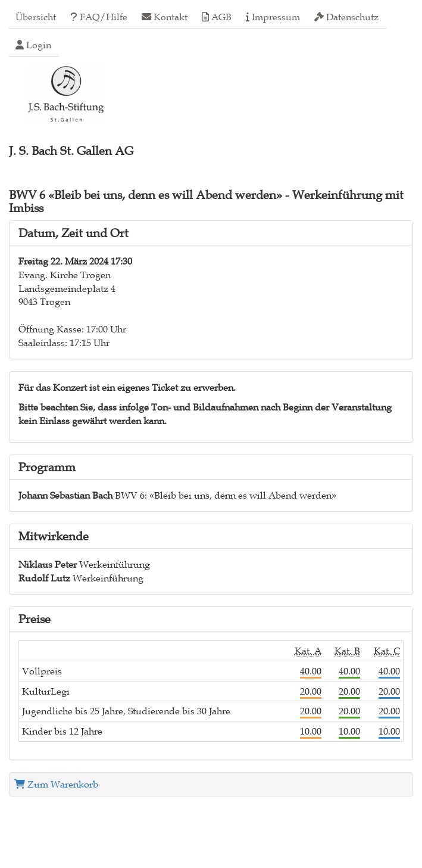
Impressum (273, 17)
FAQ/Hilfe (99, 17)
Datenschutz (346, 17)
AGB (217, 17)
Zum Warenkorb (56, 784)
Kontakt (165, 17)
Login (33, 45)
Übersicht (36, 17)
